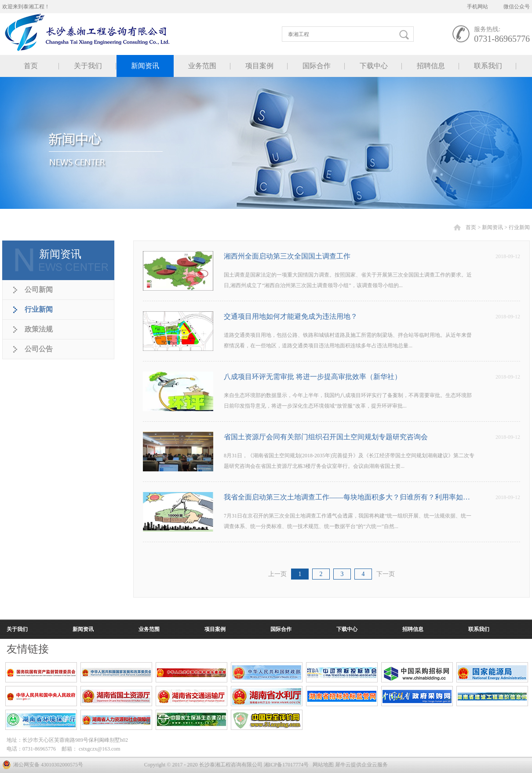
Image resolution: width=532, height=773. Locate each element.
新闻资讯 (492, 227)
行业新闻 (519, 227)
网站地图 (322, 765)
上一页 (277, 574)
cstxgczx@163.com (100, 749)
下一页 (386, 574)
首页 (31, 66)
